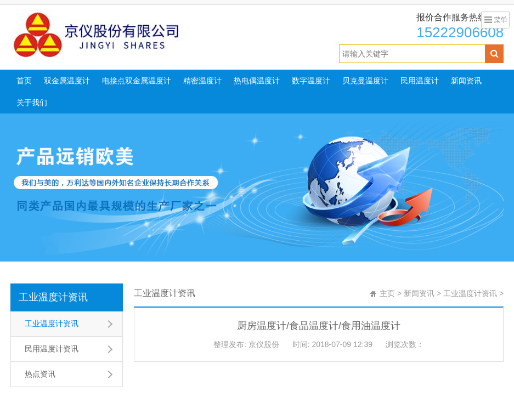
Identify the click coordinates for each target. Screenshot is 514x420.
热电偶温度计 (257, 81)
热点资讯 (40, 374)
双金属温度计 (67, 81)
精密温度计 (202, 81)
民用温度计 (420, 81)
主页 (387, 293)
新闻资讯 (466, 81)
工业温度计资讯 (53, 297)
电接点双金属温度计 (137, 81)
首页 (24, 81)
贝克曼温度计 (365, 81)
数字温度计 (311, 81)
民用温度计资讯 (52, 349)
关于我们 (32, 103)
